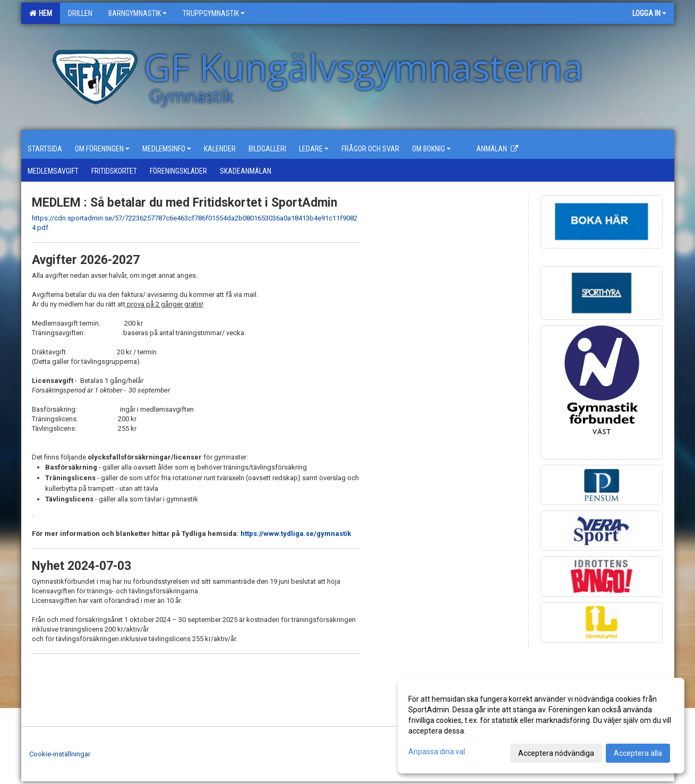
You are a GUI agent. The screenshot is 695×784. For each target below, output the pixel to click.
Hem (41, 13)
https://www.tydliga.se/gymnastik (296, 534)
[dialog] (541, 726)
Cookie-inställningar (60, 754)
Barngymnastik (138, 13)
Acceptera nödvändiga (556, 753)
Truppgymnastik (214, 13)
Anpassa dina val (437, 752)
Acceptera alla (638, 753)
